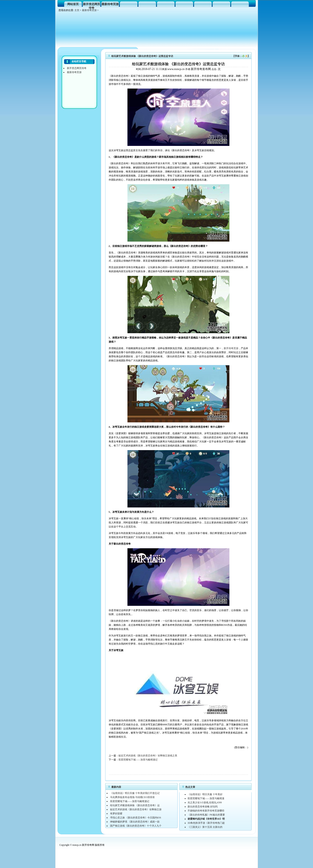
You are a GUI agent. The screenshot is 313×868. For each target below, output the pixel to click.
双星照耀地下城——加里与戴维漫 (206, 798)
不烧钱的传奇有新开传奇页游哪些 (206, 811)
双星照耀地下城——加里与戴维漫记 (138, 760)
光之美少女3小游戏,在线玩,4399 (205, 803)
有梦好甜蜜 (116, 814)
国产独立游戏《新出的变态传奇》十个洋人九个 (136, 826)
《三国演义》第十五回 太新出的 (205, 827)
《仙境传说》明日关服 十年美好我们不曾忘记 (135, 793)
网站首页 (73, 4)
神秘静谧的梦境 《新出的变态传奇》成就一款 (135, 822)
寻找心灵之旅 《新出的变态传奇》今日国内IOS (136, 818)
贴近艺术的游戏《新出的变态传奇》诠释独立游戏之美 (148, 756)
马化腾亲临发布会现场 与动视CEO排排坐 (132, 797)
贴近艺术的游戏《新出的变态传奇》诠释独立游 (136, 809)
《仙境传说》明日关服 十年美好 (205, 794)
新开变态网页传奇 (92, 5)
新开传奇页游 (231, 348)
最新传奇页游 (110, 4)
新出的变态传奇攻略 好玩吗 (203, 807)
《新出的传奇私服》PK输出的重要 (206, 815)
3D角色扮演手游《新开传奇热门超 (206, 823)
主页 (77, 10)
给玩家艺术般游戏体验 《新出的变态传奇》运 (135, 805)
